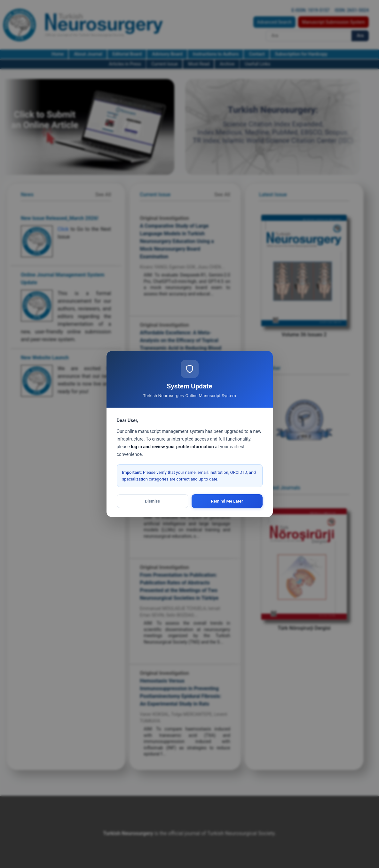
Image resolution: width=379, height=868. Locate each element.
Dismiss (152, 501)
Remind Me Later (227, 501)
